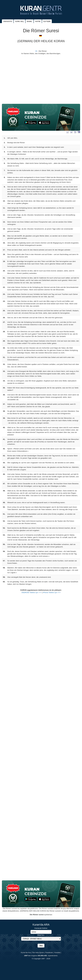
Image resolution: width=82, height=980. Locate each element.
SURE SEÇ (19, 21)
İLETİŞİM (47, 21)
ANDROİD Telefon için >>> (32, 592)
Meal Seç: (41, 935)
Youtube (57, 953)
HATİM (38, 21)
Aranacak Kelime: (41, 928)
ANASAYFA (8, 21)
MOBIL (30, 21)
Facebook (49, 953)
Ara (41, 946)
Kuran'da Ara (26, 953)
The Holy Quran (38, 953)
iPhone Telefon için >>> (52, 592)
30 (36, 51)
